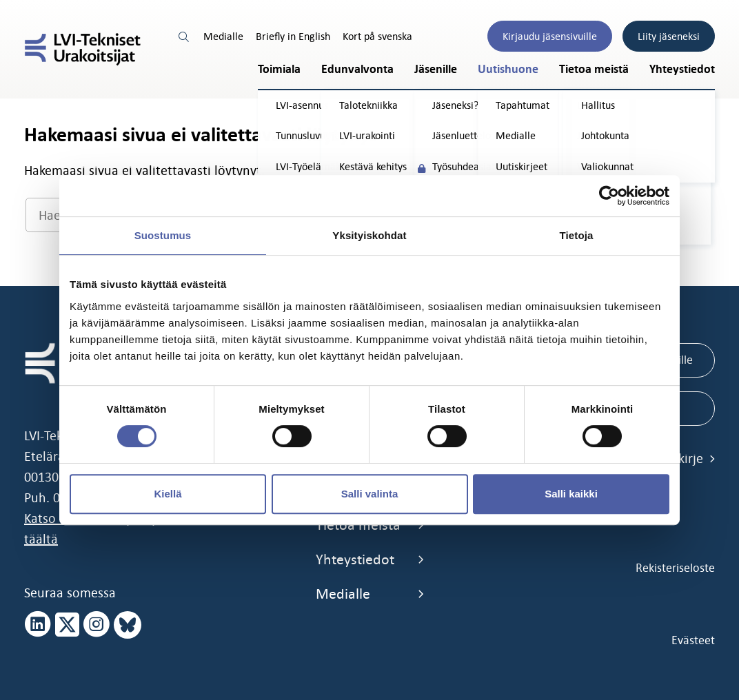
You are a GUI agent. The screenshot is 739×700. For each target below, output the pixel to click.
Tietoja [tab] (577, 235)
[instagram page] (97, 625)
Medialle (223, 36)
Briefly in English (293, 36)
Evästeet (693, 640)
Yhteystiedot (682, 69)
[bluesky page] (128, 625)
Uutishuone (508, 69)
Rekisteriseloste (675, 568)
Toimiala (279, 69)
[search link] (185, 36)
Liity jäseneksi (669, 36)
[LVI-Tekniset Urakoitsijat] (83, 49)
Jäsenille (436, 69)
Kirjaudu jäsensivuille (550, 36)
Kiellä (168, 494)
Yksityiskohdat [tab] (369, 235)
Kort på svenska (377, 36)
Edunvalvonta (357, 69)
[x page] (67, 625)
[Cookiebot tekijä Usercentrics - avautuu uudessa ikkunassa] (609, 196)
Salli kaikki (571, 494)
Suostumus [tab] (163, 235)
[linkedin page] (38, 625)
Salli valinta (370, 494)
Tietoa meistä (594, 69)
